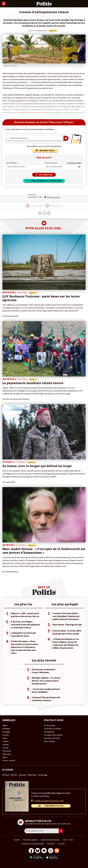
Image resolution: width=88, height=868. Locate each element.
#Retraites (32, 775)
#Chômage (43, 775)
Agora (5, 725)
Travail (5, 748)
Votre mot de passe (51, 163)
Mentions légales (30, 840)
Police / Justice (9, 760)
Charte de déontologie (50, 840)
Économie (7, 751)
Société (6, 735)
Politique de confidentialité (33, 844)
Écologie (6, 732)
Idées (5, 738)
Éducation (7, 754)
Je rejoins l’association (53, 735)
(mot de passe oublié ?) (74, 163)
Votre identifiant (11, 163)
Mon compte (49, 741)
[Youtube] (44, 851)
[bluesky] (38, 851)
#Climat (6, 775)
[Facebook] (31, 851)
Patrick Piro (32, 31)
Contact (17, 840)
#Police (14, 775)
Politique (6, 728)
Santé (5, 757)
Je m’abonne (49, 732)
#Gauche (22, 775)
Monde (6, 744)
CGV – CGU (68, 840)
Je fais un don (50, 725)
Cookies (61, 844)
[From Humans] (57, 851)
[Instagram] (51, 851)
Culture (6, 741)
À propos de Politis (52, 738)
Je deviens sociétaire (53, 728)
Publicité (51, 844)
